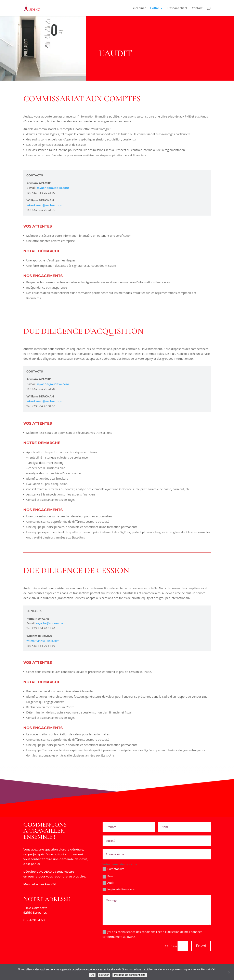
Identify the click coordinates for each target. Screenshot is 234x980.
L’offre (154, 8)
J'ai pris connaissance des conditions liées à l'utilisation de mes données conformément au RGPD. (152, 934)
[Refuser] (229, 972)
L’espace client (177, 8)
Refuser (104, 975)
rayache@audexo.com (53, 188)
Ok (92, 975)
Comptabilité (114, 869)
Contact (197, 8)
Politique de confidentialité (130, 975)
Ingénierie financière (119, 889)
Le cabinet (139, 8)
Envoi (201, 946)
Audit (109, 883)
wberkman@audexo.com (45, 205)
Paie (108, 876)
